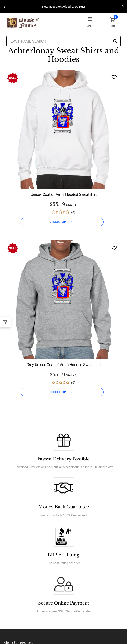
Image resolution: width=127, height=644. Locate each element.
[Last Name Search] (64, 41)
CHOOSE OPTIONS (62, 222)
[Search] (115, 41)
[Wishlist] (114, 77)
